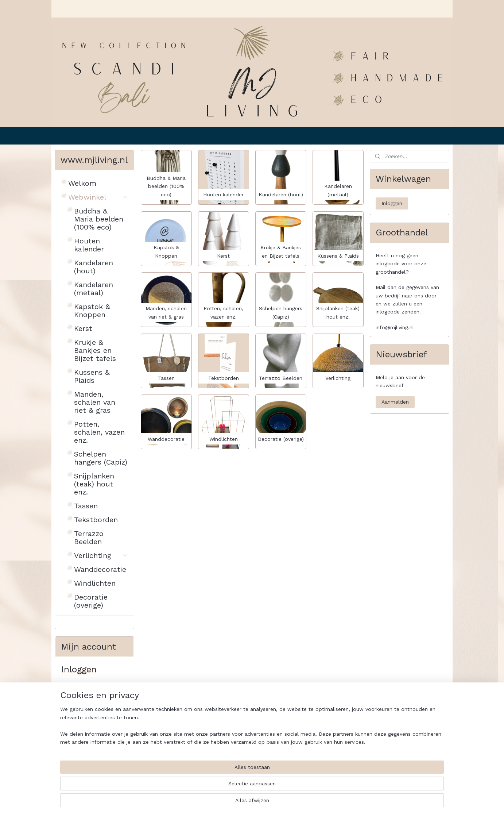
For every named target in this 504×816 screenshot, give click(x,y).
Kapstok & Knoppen (92, 311)
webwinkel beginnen (271, 803)
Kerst (83, 328)
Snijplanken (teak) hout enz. (94, 484)
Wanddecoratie (100, 569)
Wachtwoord (77, 721)
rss (243, 803)
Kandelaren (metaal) (94, 289)
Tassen (86, 506)
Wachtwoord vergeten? (90, 771)
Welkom (82, 183)
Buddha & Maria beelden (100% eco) (99, 219)
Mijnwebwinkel (337, 803)
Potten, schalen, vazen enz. (99, 432)
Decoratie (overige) (91, 601)
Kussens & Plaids (92, 376)
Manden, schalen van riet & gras (95, 402)
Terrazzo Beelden (89, 538)
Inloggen (77, 753)
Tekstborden (96, 520)
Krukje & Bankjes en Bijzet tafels (95, 350)
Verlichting (101, 555)
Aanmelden (395, 402)
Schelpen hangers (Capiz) (101, 458)
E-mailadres (77, 692)
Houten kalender (89, 245)
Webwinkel (98, 197)
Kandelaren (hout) (94, 267)
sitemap (228, 803)
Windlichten (95, 583)
